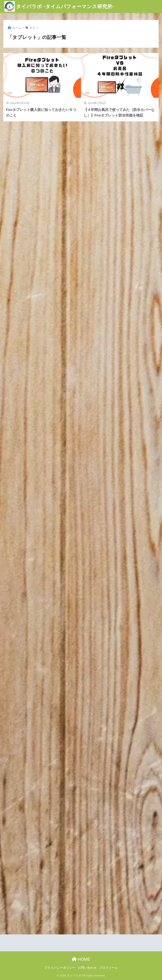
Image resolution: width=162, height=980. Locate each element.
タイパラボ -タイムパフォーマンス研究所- (59, 6)
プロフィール (108, 968)
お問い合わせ (87, 968)
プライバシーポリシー (60, 968)
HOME (81, 959)
